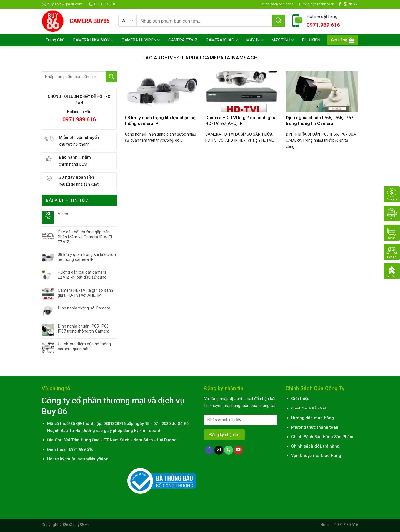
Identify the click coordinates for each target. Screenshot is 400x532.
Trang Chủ (55, 40)
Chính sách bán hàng (277, 4)
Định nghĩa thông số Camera (84, 308)
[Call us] (229, 450)
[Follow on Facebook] (340, 4)
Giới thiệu (300, 399)
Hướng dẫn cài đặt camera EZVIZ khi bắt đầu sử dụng (82, 275)
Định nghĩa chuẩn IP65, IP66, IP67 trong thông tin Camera (84, 329)
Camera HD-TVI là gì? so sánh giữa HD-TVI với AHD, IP (85, 293)
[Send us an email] (356, 4)
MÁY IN (255, 40)
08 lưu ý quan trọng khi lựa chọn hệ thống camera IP (87, 257)
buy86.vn (81, 525)
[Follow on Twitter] (351, 4)
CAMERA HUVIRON (141, 40)
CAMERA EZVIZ (183, 40)
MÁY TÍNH (283, 40)
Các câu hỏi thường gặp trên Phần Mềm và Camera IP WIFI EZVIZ (85, 237)
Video (63, 214)
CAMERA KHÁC (222, 40)
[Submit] (279, 21)
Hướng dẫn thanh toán (317, 4)
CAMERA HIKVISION (93, 40)
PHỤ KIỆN (311, 40)
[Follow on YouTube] (238, 450)
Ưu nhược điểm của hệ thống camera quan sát (84, 346)
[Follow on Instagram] (345, 4)
